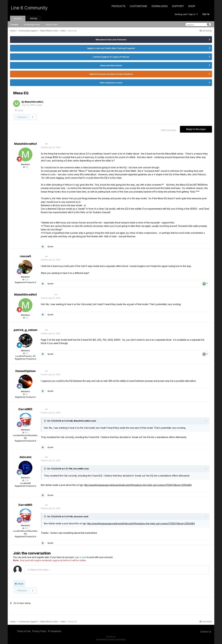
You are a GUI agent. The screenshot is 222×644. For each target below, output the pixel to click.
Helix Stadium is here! (111, 83)
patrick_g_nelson (26, 330)
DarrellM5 (25, 409)
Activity (34, 18)
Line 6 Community (29, 8)
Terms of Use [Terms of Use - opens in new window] (24, 631)
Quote (50, 246)
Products (119, 6)
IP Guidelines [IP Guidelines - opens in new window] (55, 631)
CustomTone (138, 6)
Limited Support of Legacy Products (111, 57)
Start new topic (169, 130)
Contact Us (206, 632)
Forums (14, 24)
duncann (25, 457)
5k (25, 394)
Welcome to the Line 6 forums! (111, 40)
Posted (51, 147)
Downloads (160, 6)
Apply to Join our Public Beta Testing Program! (111, 48)
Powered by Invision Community (111, 639)
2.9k (26, 480)
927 (26, 432)
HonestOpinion (26, 371)
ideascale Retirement (111, 65)
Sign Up (206, 14)
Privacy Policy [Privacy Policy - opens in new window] (39, 631)
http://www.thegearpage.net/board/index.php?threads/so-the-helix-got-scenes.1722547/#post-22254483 (138, 485)
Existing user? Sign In (186, 14)
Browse (18, 18)
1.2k (25, 280)
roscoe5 (25, 256)
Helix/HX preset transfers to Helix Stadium (111, 74)
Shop (192, 6)
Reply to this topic (196, 129)
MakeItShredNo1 (34, 102)
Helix (40, 105)
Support (178, 6)
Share (19, 110)
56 (26, 167)
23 (26, 353)
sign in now (80, 557)
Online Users (52, 24)
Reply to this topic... (39, 570)
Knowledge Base (32, 24)
